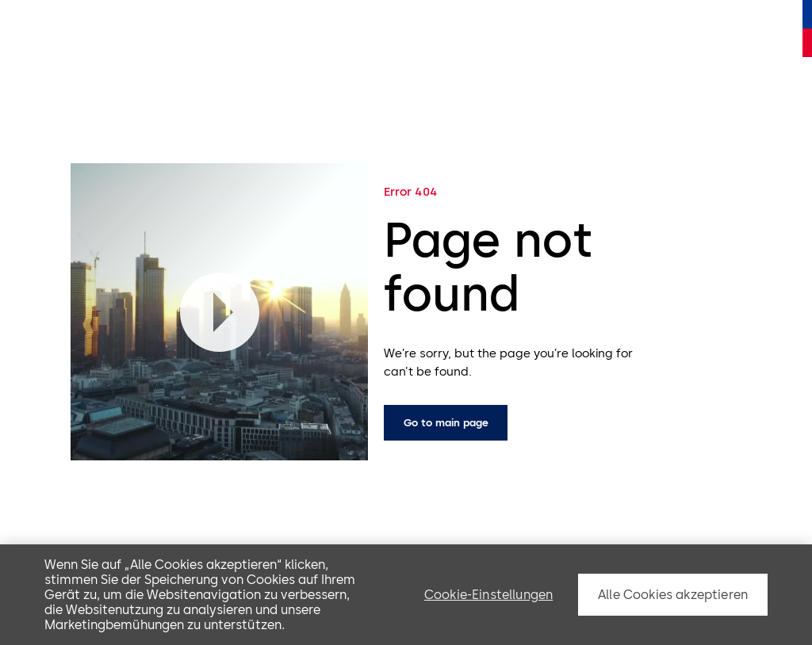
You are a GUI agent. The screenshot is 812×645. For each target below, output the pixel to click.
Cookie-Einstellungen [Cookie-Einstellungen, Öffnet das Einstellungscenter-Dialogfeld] (488, 595)
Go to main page (446, 422)
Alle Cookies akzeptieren (673, 595)
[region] (406, 595)
